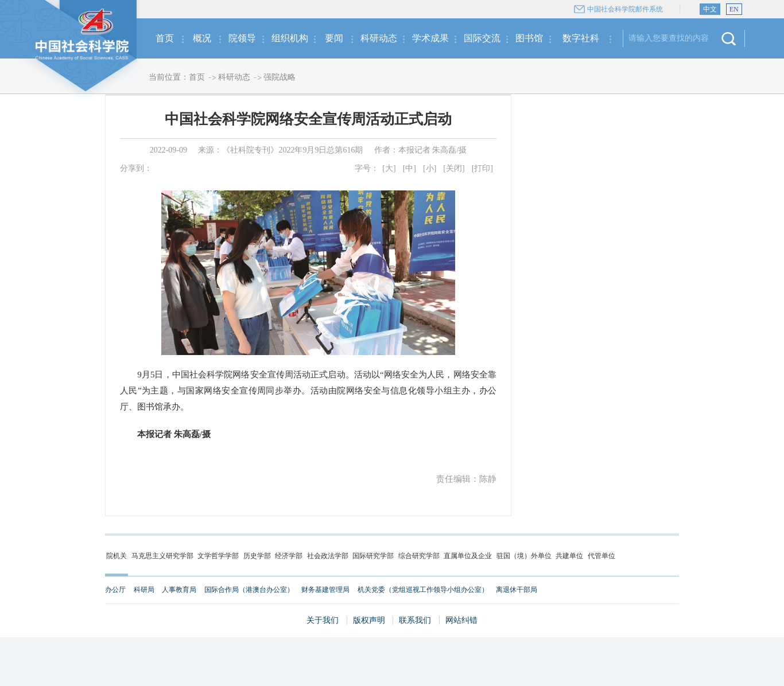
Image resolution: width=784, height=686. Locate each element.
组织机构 (290, 38)
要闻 (334, 38)
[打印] (482, 168)
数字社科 (581, 38)
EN (734, 9)
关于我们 (323, 620)
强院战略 (280, 77)
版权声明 (369, 620)
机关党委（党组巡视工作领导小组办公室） (423, 590)
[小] (430, 168)
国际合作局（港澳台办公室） (249, 590)
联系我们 (415, 620)
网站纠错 (461, 620)
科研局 (144, 590)
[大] (389, 168)
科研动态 (379, 38)
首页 (165, 38)
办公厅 (115, 590)
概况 (202, 38)
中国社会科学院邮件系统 (625, 9)
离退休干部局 (517, 590)
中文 (710, 9)
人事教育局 (179, 590)
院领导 (242, 38)
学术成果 (430, 38)
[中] (410, 168)
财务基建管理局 (325, 590)
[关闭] (454, 168)
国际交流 (482, 38)
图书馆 (529, 38)
